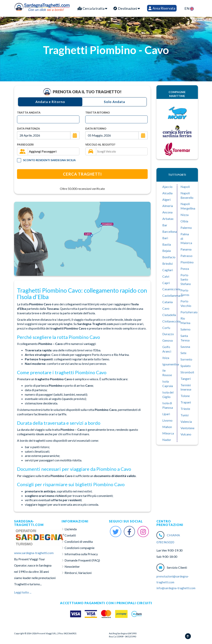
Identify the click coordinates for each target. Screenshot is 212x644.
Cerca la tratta (92, 8)
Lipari (166, 414)
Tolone (185, 396)
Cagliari (168, 270)
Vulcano (186, 434)
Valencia (186, 421)
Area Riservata (162, 8)
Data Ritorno (96, 128)
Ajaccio (167, 187)
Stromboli (187, 372)
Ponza (185, 269)
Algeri (166, 199)
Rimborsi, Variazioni (78, 573)
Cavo (166, 308)
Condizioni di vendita (79, 541)
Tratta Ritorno (98, 112)
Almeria (168, 206)
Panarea (186, 249)
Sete (183, 353)
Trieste (185, 409)
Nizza (185, 215)
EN (189, 8)
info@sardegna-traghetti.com (176, 588)
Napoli (185, 187)
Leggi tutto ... (23, 592)
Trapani (186, 402)
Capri (166, 283)
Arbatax (168, 219)
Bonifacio (169, 257)
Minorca (168, 433)
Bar (165, 225)
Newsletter (72, 566)
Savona (185, 347)
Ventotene (187, 428)
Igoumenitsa (171, 364)
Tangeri (186, 379)
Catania (168, 302)
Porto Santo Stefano (186, 279)
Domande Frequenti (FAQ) (82, 560)
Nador (167, 440)
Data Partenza (28, 128)
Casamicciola (171, 289)
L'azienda (71, 529)
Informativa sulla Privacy (81, 554)
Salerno (185, 329)
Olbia (184, 221)
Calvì (166, 276)
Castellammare (172, 295)
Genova (168, 340)
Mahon (167, 427)
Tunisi (185, 415)
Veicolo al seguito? (100, 144)
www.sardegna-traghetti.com (34, 553)
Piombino (187, 262)
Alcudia (167, 193)
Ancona (167, 212)
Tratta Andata (29, 112)
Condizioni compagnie (79, 548)
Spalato (186, 366)
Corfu (166, 328)
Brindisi (168, 263)
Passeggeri (25, 144)
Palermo (186, 228)
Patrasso (186, 256)
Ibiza (166, 358)
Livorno (167, 420)
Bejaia (167, 251)
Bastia (167, 244)
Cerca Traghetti (82, 174)
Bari (165, 238)
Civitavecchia (171, 321)
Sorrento (186, 359)
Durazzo (168, 334)
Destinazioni (127, 8)
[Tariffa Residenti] (19, 160)
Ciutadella (169, 315)
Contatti (70, 535)
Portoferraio (189, 312)
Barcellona (170, 231)
